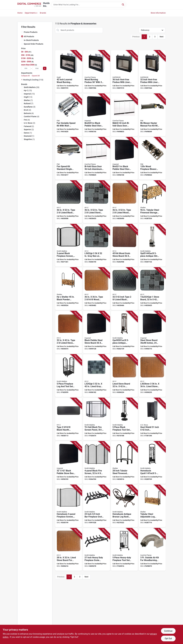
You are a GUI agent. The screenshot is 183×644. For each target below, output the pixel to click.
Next (162, 37)
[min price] (26, 68)
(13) (29, 94)
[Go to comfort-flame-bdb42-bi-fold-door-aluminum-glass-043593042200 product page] (124, 115)
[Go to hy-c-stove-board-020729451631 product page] (152, 376)
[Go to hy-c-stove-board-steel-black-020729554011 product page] (69, 419)
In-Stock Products (31, 40)
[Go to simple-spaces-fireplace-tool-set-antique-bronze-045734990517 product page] (124, 332)
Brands (43, 13)
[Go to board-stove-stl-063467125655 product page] (96, 332)
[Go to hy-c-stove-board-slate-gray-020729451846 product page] (96, 245)
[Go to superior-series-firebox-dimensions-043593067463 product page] (124, 72)
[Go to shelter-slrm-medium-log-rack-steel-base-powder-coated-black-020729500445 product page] (69, 289)
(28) (32, 87)
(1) (28, 133)
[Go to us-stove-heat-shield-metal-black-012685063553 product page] (152, 419)
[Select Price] (45, 68)
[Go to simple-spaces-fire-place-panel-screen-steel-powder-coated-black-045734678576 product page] (96, 419)
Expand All (36, 76)
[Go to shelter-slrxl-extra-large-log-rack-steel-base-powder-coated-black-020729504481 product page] (152, 202)
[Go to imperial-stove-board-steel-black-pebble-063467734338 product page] (96, 115)
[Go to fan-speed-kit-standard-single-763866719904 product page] (69, 158)
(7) (28, 100)
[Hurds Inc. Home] (29, 5)
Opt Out (168, 638)
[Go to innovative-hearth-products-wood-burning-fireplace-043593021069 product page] (69, 72)
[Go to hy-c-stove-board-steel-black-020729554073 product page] (124, 289)
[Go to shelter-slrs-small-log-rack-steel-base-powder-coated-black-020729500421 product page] (124, 463)
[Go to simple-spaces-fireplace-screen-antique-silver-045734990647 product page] (69, 506)
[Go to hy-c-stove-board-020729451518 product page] (69, 549)
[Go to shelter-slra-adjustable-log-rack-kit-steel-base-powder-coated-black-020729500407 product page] (152, 506)
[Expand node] (22, 80)
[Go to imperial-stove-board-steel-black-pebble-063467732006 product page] (124, 158)
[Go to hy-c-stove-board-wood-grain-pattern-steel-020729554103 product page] (69, 332)
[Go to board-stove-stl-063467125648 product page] (69, 463)
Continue (168, 631)
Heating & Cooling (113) (33, 80)
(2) (29, 126)
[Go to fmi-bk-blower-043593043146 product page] (152, 115)
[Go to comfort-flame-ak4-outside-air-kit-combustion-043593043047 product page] (152, 549)
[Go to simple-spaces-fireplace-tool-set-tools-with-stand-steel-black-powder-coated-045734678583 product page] (124, 549)
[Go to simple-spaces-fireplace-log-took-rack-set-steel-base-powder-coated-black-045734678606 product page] (69, 376)
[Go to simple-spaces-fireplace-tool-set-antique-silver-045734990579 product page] (152, 245)
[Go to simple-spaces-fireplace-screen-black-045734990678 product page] (96, 463)
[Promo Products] (22, 32)
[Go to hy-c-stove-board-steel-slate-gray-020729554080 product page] (152, 289)
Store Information (158, 13)
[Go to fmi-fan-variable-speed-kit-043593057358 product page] (69, 115)
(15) (28, 90)
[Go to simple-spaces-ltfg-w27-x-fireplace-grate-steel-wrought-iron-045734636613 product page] (96, 549)
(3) (29, 123)
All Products (29, 36)
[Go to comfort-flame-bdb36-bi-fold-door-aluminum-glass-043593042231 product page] (96, 158)
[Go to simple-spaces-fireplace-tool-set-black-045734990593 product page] (124, 419)
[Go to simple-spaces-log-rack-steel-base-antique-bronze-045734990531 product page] (124, 506)
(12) (28, 97)
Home (20, 13)
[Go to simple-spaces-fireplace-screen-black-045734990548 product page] (69, 245)
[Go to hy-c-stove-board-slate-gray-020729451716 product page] (96, 376)
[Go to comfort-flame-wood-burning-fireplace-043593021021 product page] (96, 72)
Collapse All (25, 76)
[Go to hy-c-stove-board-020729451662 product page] (124, 245)
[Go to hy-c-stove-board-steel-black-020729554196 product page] (69, 202)
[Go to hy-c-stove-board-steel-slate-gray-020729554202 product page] (96, 202)
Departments (30, 13)
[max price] (37, 68)
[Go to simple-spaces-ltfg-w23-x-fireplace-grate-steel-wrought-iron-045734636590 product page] (96, 506)
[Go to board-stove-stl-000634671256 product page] (152, 332)
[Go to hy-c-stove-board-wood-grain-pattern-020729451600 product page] (124, 376)
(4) (27, 110)
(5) (30, 107)
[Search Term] (89, 5)
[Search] (123, 4)
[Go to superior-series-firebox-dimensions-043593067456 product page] (152, 72)
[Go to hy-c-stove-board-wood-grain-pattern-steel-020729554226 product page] (124, 202)
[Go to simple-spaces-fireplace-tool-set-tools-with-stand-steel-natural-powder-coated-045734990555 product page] (152, 463)
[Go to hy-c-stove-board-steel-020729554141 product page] (96, 289)
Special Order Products (34, 44)
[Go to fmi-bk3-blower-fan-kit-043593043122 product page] (152, 158)
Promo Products (31, 32)
